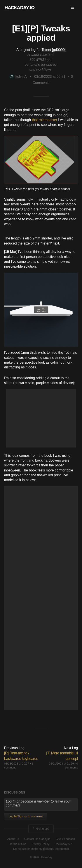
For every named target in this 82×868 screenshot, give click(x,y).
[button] (73, 7)
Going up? (41, 829)
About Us (13, 839)
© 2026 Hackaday (41, 857)
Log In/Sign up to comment (26, 816)
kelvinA (18, 77)
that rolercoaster (45, 120)
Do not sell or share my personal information (41, 849)
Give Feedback (65, 839)
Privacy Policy (41, 844)
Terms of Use (18, 844)
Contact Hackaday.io (37, 839)
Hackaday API (64, 844)
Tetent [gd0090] (54, 50)
